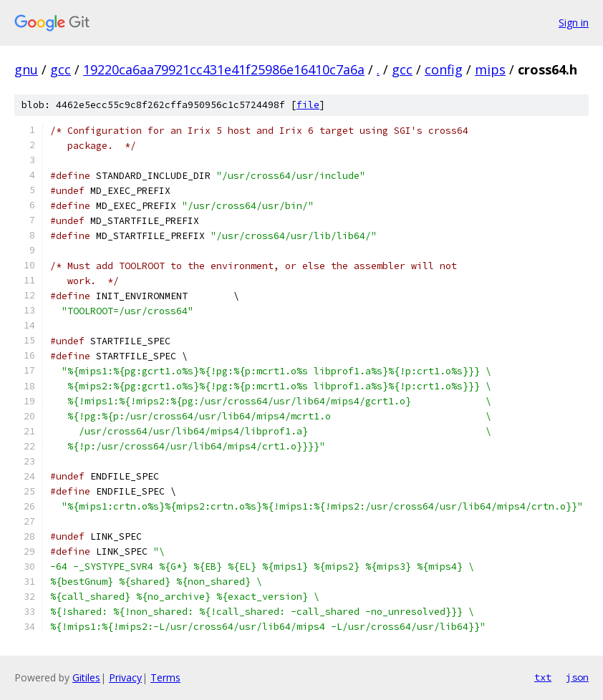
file (308, 105)
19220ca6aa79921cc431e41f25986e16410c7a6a (224, 69)
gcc (61, 69)
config (444, 69)
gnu (26, 69)
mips (490, 69)
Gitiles (86, 677)
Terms (165, 677)
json (577, 677)
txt (543, 677)
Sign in (574, 23)
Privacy (125, 677)
